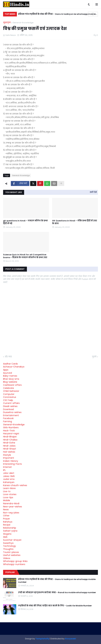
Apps (6, 370)
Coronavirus (10, 397)
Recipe (7, 525)
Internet (7, 467)
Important (9, 458)
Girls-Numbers (11, 427)
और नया (8, 357)
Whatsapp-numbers (14, 564)
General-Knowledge (23, 23)
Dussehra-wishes (12, 412)
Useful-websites (12, 555)
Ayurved (8, 373)
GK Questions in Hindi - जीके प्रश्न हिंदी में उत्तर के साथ (75, 222)
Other (6, 516)
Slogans (7, 534)
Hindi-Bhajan (10, 437)
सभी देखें (93, 192)
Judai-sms (9, 479)
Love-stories (10, 494)
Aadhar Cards (10, 364)
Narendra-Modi (11, 503)
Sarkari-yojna (10, 531)
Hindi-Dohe (9, 443)
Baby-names (10, 376)
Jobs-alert (9, 473)
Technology (10, 546)
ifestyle (7, 455)
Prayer (6, 519)
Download (8, 409)
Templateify (42, 639)
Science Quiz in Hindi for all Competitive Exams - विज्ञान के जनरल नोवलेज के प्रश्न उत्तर (25, 256)
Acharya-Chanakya (14, 367)
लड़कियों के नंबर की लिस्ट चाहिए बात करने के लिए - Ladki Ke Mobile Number (55, 606)
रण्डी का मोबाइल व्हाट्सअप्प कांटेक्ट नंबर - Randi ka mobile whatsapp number (57, 593)
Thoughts (8, 549)
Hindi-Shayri (10, 449)
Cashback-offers (12, 385)
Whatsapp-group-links (15, 561)
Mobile (7, 500)
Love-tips (8, 497)
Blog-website (10, 382)
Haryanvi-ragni (11, 434)
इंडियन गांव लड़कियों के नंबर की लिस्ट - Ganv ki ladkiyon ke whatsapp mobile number (57, 15)
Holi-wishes (9, 452)
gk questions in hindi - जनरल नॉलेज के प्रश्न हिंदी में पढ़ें (25, 222)
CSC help (8, 400)
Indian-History (11, 461)
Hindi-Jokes (9, 446)
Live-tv (7, 491)
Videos (7, 558)
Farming (8, 421)
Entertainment (11, 415)
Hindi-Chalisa (10, 440)
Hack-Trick (9, 431)
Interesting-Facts (12, 464)
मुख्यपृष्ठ (7, 23)
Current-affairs (11, 403)
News (6, 510)
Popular (10, 572)
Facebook (8, 418)
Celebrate (9, 388)
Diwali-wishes (10, 406)
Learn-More (9, 488)
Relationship (10, 528)
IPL (4, 470)
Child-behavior (11, 391)
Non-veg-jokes (11, 513)
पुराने (94, 357)
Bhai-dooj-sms (11, 379)
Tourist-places (11, 552)
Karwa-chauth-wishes (15, 485)
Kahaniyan (9, 482)
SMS (5, 537)
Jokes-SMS (9, 476)
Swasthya (8, 543)
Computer (9, 394)
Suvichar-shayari (12, 540)
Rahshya (8, 522)
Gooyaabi (70, 639)
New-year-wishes (13, 507)
